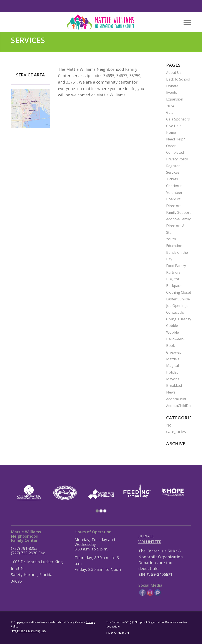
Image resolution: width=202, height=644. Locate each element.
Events (172, 92)
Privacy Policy (177, 159)
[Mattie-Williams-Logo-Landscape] (101, 22)
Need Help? (176, 139)
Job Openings (177, 306)
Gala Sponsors (178, 119)
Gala (170, 112)
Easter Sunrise (178, 299)
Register (173, 166)
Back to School (178, 79)
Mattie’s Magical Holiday (173, 366)
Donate (172, 86)
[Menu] (185, 22)
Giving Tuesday (179, 319)
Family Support (178, 212)
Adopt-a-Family (178, 219)
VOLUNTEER (150, 542)
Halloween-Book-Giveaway (175, 346)
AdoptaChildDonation (184, 406)
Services (173, 172)
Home (171, 132)
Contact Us (175, 312)
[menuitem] (185, 22)
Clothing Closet (179, 292)
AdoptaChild (176, 399)
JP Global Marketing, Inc (31, 631)
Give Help (174, 126)
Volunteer (174, 193)
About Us (174, 72)
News (171, 392)
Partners (173, 272)
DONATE (146, 536)
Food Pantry (176, 266)
